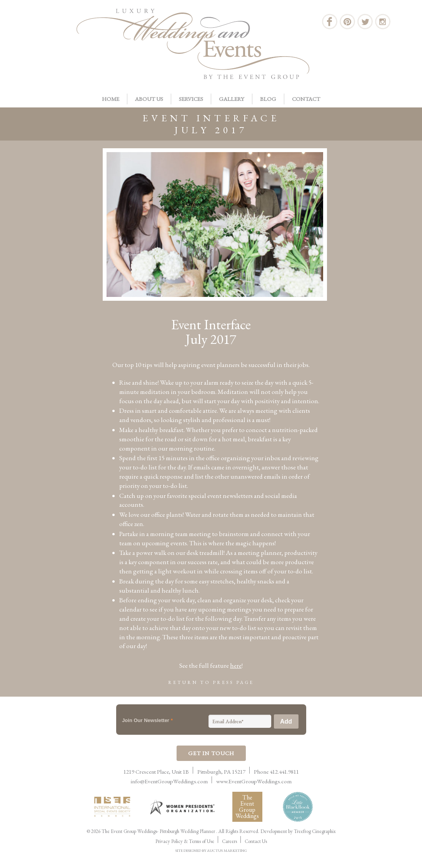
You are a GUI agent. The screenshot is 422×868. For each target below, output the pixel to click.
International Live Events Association (114, 807)
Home (111, 99)
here (236, 665)
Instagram (383, 22)
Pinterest (347, 22)
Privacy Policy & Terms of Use (185, 841)
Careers (229, 841)
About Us (149, 99)
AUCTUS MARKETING (227, 850)
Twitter (365, 22)
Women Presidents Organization (183, 807)
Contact (306, 99)
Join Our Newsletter (147, 720)
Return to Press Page (211, 682)
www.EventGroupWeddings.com (254, 781)
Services (191, 99)
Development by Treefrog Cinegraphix (298, 831)
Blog (268, 99)
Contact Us (256, 841)
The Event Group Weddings (247, 807)
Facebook (330, 22)
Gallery (232, 99)
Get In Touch (211, 753)
